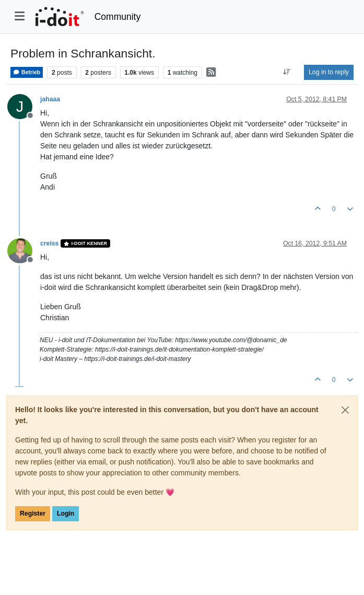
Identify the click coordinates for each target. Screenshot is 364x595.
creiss (49, 243)
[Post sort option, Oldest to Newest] (287, 72)
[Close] (345, 410)
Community (118, 17)
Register (33, 514)
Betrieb (27, 72)
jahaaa (50, 99)
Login (66, 514)
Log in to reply (329, 72)
